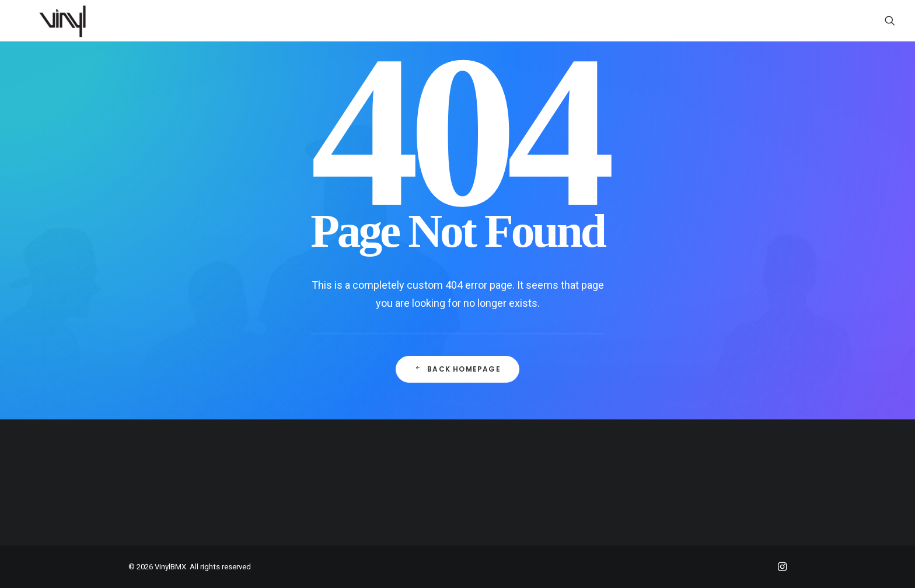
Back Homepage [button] (457, 369)
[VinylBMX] (66, 20)
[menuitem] (890, 20)
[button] (890, 20)
